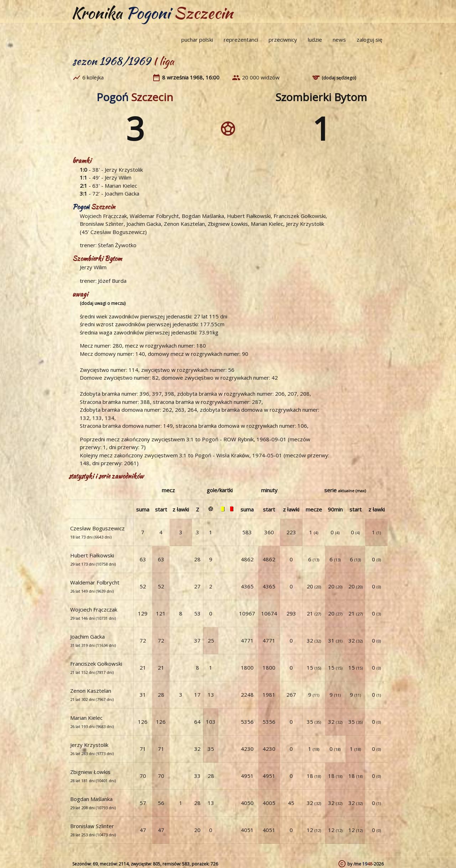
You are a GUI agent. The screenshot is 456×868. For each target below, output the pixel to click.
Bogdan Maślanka (203, 216)
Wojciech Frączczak (103, 216)
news (339, 40)
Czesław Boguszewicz (118, 232)
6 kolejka (93, 77)
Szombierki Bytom (321, 97)
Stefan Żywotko (117, 245)
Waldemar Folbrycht (154, 216)
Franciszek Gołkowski (300, 216)
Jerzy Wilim (118, 177)
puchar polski (197, 40)
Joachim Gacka (122, 193)
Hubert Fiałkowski (249, 216)
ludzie (315, 40)
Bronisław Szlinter (102, 224)
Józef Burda (112, 281)
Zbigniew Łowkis (228, 224)
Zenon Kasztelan (184, 224)
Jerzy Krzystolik (124, 170)
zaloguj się (369, 40)
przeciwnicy (283, 40)
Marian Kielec (121, 186)
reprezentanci (241, 40)
